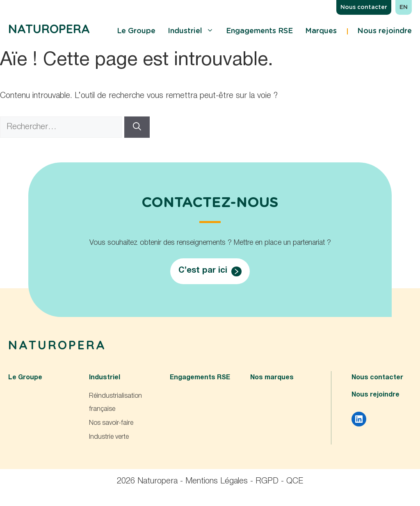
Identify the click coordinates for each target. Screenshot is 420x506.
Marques (321, 31)
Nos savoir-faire (111, 423)
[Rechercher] (137, 127)
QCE (295, 481)
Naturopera (49, 29)
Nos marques (272, 378)
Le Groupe (136, 31)
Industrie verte (109, 437)
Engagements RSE (259, 31)
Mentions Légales (217, 481)
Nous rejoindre (385, 31)
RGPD (267, 481)
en (404, 7)
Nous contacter (364, 7)
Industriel (191, 31)
